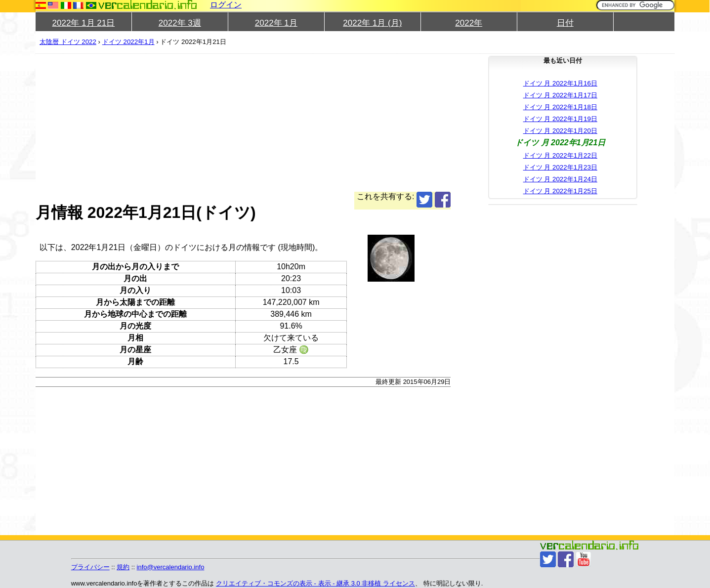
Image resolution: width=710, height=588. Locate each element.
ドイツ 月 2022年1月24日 (560, 179)
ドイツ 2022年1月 (128, 42)
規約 (123, 567)
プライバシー (90, 567)
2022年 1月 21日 (84, 23)
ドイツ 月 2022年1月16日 (560, 83)
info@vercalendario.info (171, 567)
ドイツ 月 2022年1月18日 (560, 107)
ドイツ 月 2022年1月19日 (560, 119)
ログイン (226, 5)
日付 (565, 23)
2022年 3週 (180, 23)
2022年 (469, 23)
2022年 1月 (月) (372, 23)
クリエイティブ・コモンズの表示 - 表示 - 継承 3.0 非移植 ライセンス (315, 583)
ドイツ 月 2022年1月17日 (560, 95)
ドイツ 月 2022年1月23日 (560, 167)
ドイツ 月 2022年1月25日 (560, 191)
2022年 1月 (276, 23)
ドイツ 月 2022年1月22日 (560, 155)
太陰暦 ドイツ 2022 (68, 42)
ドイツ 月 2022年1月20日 (560, 131)
